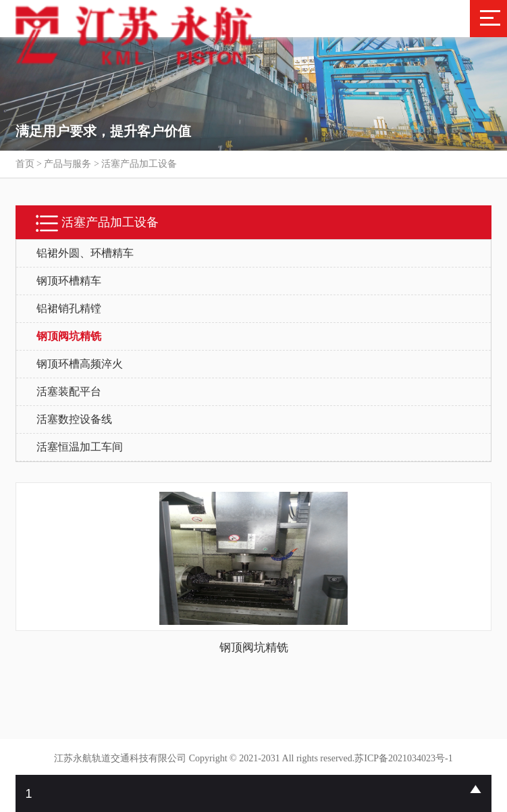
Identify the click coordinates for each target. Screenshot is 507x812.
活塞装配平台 (69, 391)
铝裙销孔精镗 (69, 308)
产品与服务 (68, 164)
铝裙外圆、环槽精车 (85, 253)
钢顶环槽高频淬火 (80, 364)
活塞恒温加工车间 (80, 447)
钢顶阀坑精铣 (69, 336)
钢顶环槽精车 (69, 281)
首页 (25, 164)
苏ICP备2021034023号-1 (403, 758)
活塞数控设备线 (74, 419)
